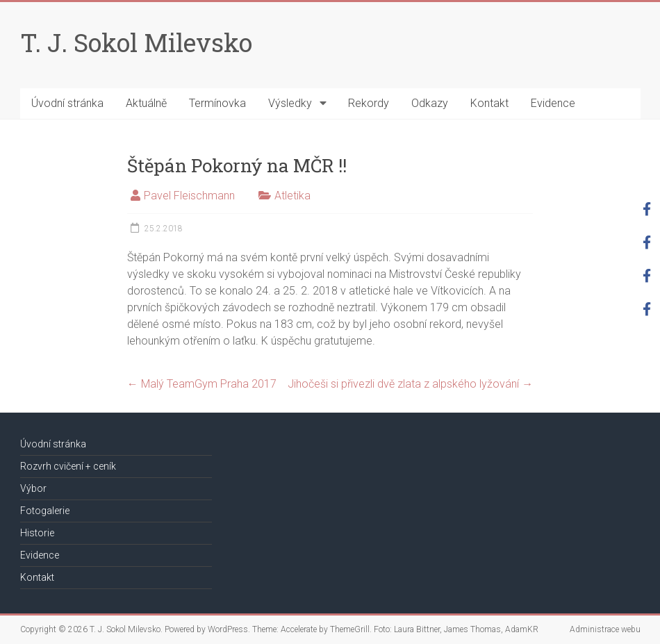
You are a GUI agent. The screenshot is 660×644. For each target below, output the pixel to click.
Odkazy (430, 103)
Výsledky (290, 103)
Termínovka (217, 103)
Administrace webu (605, 629)
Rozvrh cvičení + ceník (68, 466)
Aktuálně (146, 103)
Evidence (553, 103)
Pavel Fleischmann (189, 196)
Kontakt (489, 103)
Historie (37, 533)
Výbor (33, 488)
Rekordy (369, 103)
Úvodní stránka (67, 103)
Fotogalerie (45, 511)
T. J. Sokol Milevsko (136, 42)
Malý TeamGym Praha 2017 (202, 384)
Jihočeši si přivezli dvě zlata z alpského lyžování (410, 384)
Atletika (292, 196)
